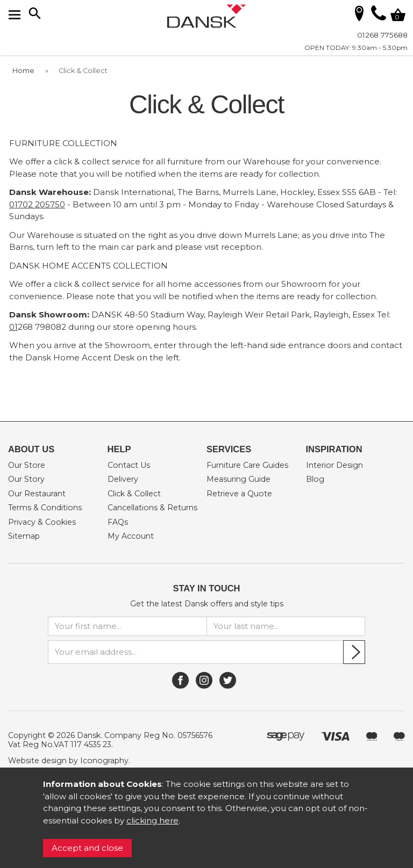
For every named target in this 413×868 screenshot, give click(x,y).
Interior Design (334, 465)
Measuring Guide (238, 479)
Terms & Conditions (45, 508)
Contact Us (129, 465)
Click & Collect (134, 494)
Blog (315, 479)
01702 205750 (37, 204)
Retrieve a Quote (239, 494)
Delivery (123, 479)
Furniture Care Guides (247, 465)
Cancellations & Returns (152, 508)
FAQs (118, 522)
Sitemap (24, 536)
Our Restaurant (37, 494)
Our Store (27, 465)
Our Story (26, 479)
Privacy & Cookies (42, 522)
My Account (131, 536)
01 (13, 327)
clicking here (152, 820)
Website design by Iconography (68, 761)
